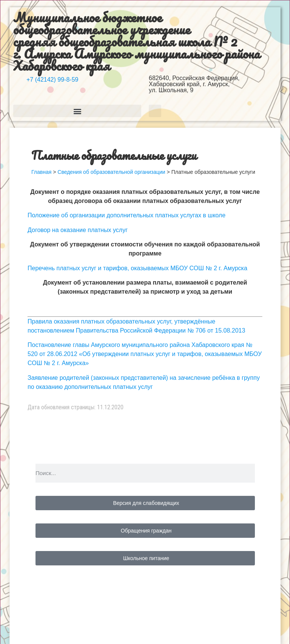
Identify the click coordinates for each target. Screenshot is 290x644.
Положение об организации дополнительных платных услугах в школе (126, 215)
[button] (77, 111)
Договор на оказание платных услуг (78, 230)
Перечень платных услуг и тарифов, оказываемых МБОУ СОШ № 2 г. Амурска (137, 268)
